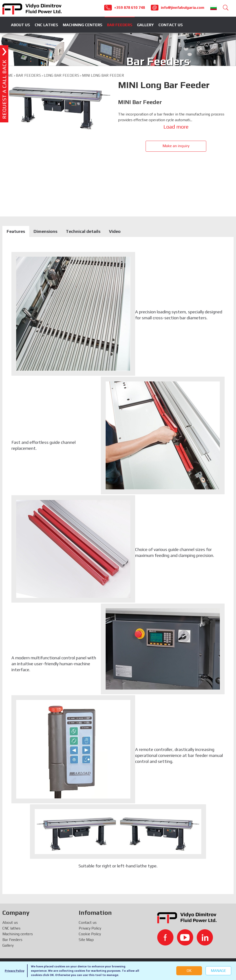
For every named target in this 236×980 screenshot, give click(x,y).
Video (115, 231)
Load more (176, 127)
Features (16, 231)
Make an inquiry (176, 146)
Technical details (83, 231)
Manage (219, 971)
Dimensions (45, 231)
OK (189, 971)
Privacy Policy (15, 971)
